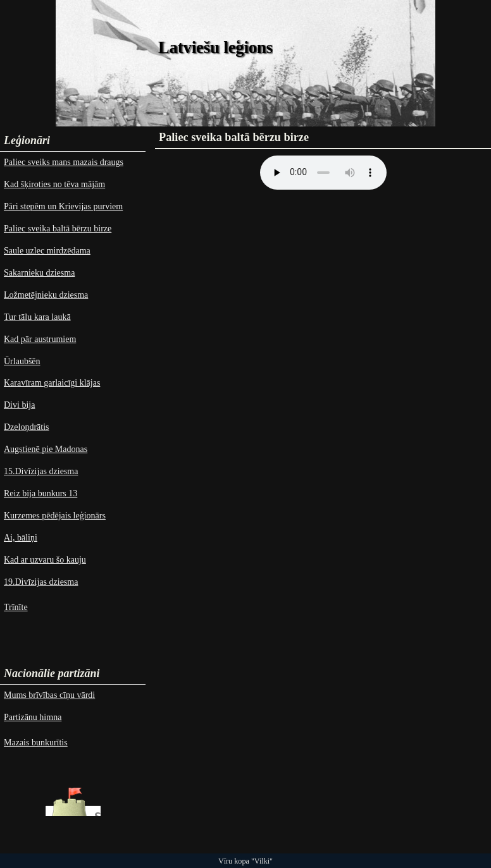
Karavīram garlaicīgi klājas (52, 383)
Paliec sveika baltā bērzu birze (58, 229)
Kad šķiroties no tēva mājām (54, 184)
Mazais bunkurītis (36, 743)
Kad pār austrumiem (40, 339)
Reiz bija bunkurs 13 (40, 493)
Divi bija (19, 405)
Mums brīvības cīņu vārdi (49, 695)
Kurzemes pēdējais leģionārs (55, 516)
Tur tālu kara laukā (37, 317)
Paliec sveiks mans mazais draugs (64, 162)
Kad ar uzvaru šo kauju (45, 560)
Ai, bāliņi (21, 538)
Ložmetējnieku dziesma (46, 295)
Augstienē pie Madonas (46, 449)
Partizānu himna (33, 717)
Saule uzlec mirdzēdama (47, 251)
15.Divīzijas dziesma (41, 471)
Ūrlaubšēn (22, 361)
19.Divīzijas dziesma (41, 582)
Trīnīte (16, 607)
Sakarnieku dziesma (39, 273)
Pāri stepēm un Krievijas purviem (63, 206)
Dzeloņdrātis (27, 427)
